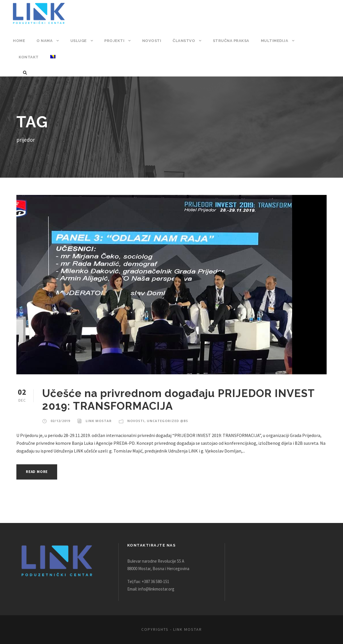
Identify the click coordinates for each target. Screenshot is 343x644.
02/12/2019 (60, 421)
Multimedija (272, 41)
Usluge (78, 41)
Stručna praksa (229, 41)
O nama (44, 41)
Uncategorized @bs (164, 421)
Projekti (114, 41)
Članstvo (182, 41)
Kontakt (313, 41)
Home (19, 41)
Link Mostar (97, 421)
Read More (38, 472)
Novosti (150, 41)
